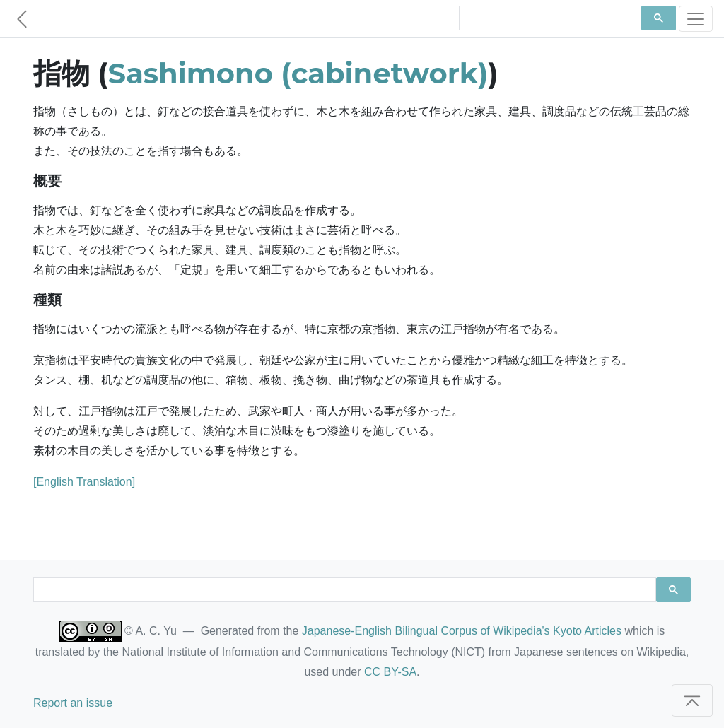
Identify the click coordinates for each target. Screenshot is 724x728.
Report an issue (73, 703)
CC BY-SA (390, 672)
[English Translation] (84, 482)
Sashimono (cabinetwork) (298, 73)
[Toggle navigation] (696, 19)
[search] (549, 18)
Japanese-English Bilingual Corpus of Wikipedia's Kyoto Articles (462, 631)
